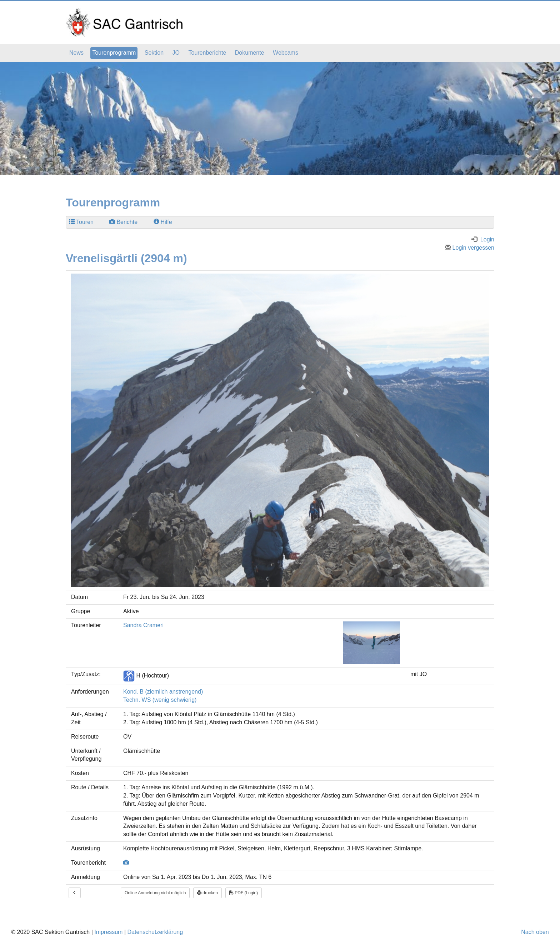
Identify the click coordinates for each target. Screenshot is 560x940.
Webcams (286, 53)
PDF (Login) (244, 893)
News (76, 53)
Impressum (108, 932)
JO (176, 53)
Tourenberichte (207, 53)
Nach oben (535, 932)
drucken (207, 893)
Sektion (154, 53)
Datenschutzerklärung (155, 932)
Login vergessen (470, 248)
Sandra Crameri (143, 625)
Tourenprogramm (114, 53)
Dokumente (250, 53)
